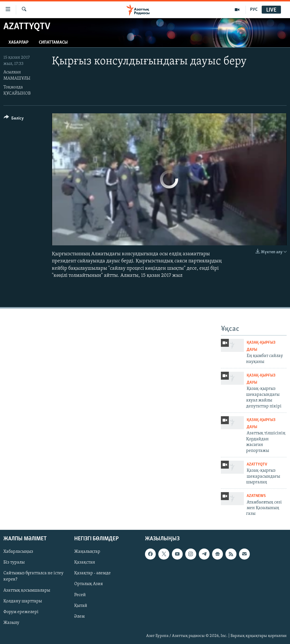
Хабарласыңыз (18, 552)
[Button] (14, 119)
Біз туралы (14, 562)
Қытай (81, 605)
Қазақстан (85, 562)
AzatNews (256, 496)
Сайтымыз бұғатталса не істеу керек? (33, 576)
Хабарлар (19, 42)
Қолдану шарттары (23, 601)
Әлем (79, 616)
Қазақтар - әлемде (92, 573)
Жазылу (11, 622)
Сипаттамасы (53, 42)
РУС (254, 10)
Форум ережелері (21, 612)
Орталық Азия (89, 584)
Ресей (80, 595)
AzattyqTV (257, 465)
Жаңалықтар (87, 552)
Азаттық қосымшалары (27, 590)
